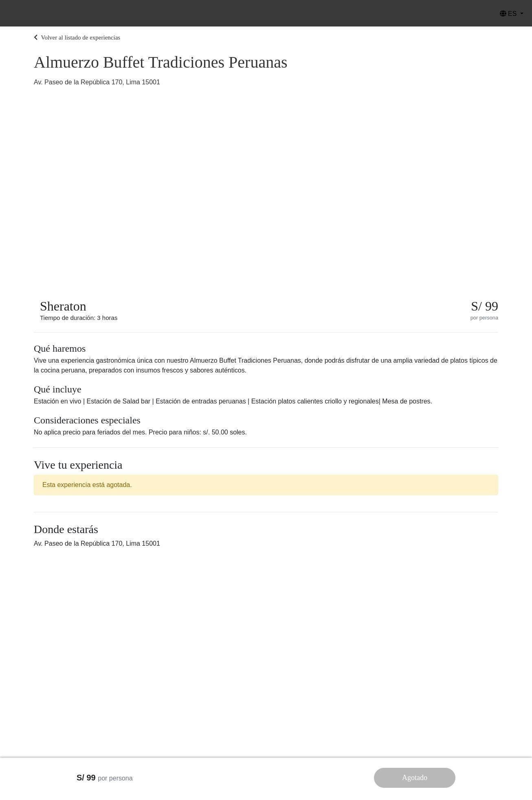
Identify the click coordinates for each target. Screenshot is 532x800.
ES (509, 14)
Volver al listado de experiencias (77, 37)
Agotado (415, 778)
